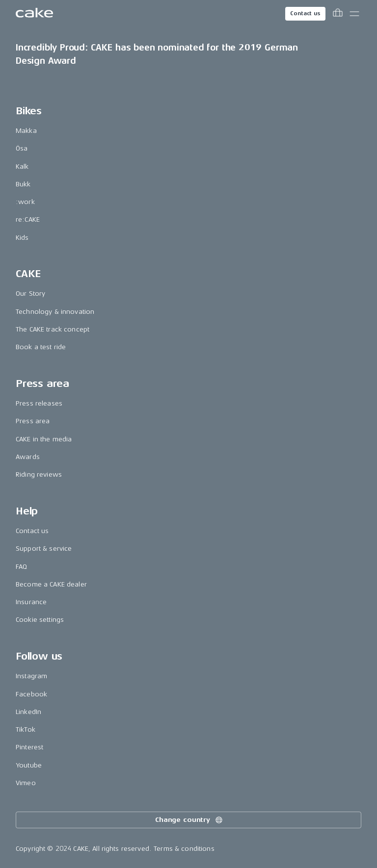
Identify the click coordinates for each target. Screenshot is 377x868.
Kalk (22, 166)
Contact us (305, 13)
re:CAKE (28, 219)
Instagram (31, 676)
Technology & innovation (55, 312)
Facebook (31, 694)
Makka (26, 131)
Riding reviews (39, 474)
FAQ (21, 567)
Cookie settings (40, 620)
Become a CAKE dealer (51, 584)
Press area (33, 421)
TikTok (26, 729)
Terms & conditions (184, 849)
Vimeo (26, 783)
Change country (189, 820)
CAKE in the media (44, 439)
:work (25, 202)
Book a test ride (41, 347)
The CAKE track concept (53, 329)
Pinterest (29, 747)
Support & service (44, 549)
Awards (28, 457)
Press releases (39, 403)
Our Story (30, 294)
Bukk (23, 184)
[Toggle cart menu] (338, 14)
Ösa (22, 148)
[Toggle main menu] (354, 14)
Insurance (31, 602)
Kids (22, 238)
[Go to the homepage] (34, 14)
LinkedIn (28, 712)
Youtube (29, 765)
